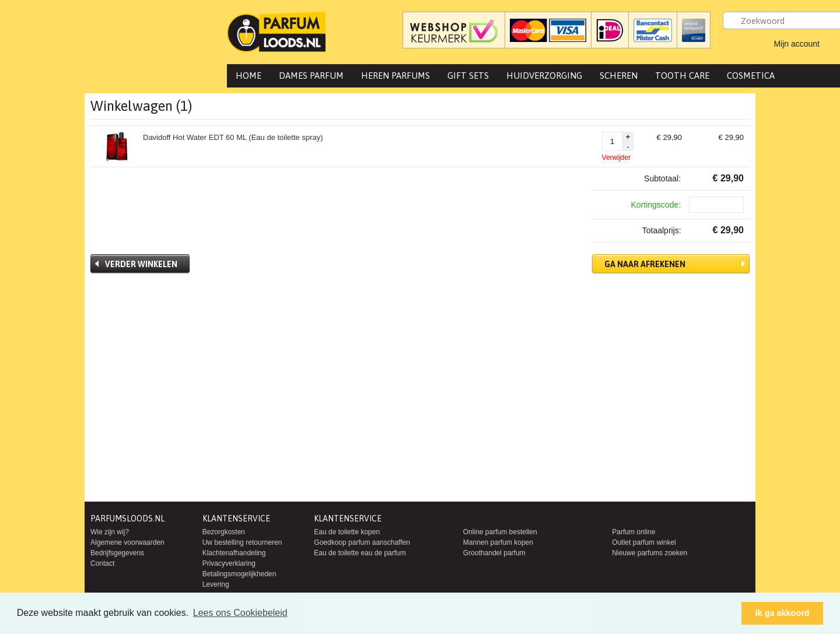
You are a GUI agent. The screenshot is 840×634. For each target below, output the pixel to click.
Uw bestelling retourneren (242, 542)
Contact (102, 563)
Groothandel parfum (494, 553)
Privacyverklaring (229, 563)
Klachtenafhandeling (234, 553)
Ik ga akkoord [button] (783, 613)
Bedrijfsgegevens (117, 553)
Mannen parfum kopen (498, 542)
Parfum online (633, 532)
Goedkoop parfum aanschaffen (362, 542)
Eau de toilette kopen (347, 532)
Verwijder (616, 157)
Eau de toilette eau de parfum (360, 553)
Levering (216, 584)
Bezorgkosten (224, 532)
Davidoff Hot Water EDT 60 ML (233, 137)
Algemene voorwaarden (127, 542)
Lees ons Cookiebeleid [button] (240, 613)
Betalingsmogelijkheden (239, 574)
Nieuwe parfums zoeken (650, 553)
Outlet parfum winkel (644, 542)
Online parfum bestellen (500, 532)
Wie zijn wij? (110, 532)
